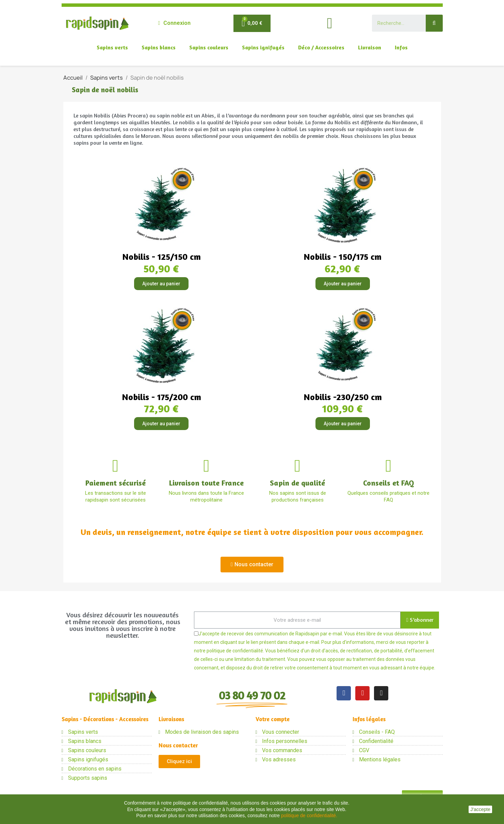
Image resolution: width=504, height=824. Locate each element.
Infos (401, 47)
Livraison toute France (206, 483)
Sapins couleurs (209, 47)
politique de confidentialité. (309, 815)
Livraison (370, 47)
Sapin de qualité (297, 483)
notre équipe (421, 668)
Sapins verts (112, 47)
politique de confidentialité (235, 651)
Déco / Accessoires (321, 47)
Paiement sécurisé (116, 483)
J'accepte (480, 809)
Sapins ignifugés (263, 47)
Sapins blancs (159, 47)
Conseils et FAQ (389, 483)
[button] (252, 565)
